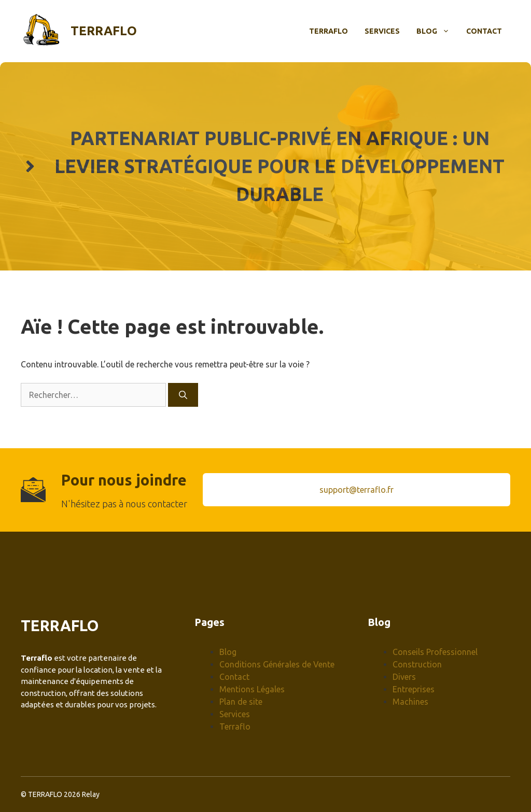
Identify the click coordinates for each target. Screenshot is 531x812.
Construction (417, 664)
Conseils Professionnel (435, 652)
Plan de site (241, 702)
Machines (410, 702)
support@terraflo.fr (357, 490)
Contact (484, 31)
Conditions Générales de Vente (277, 664)
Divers (404, 677)
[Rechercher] (183, 395)
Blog (437, 31)
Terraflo (104, 31)
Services (382, 31)
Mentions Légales (252, 689)
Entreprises (414, 689)
